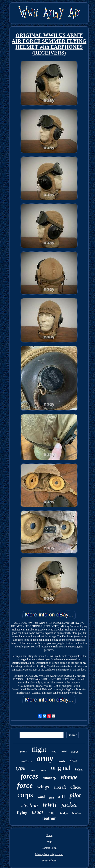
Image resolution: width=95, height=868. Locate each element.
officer (76, 787)
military (49, 778)
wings (43, 787)
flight (39, 749)
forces (29, 776)
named (33, 770)
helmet (79, 770)
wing (54, 751)
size (73, 760)
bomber (77, 813)
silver (75, 752)
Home (49, 835)
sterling (30, 805)
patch (24, 751)
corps (25, 795)
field (52, 798)
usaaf (38, 812)
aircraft (60, 787)
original (61, 768)
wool (41, 797)
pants (61, 761)
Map (49, 842)
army (45, 759)
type (20, 768)
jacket (69, 805)
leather (49, 818)
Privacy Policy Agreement (49, 854)
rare (64, 751)
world (43, 770)
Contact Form (49, 848)
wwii (50, 804)
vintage (69, 777)
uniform (27, 761)
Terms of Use (49, 861)
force (25, 785)
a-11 (62, 797)
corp (52, 813)
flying (22, 813)
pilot (75, 795)
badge (64, 813)
